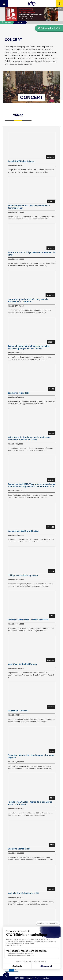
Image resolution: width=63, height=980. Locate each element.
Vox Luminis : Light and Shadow (23, 531)
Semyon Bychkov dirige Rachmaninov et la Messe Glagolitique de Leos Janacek (28, 347)
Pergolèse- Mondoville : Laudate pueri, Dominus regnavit (31, 756)
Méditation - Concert (18, 711)
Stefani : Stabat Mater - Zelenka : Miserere (28, 620)
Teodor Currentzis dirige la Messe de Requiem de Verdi (31, 254)
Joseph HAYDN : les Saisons (21, 161)
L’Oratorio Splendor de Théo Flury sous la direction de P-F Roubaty (28, 300)
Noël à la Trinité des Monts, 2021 (23, 893)
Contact (30, 978)
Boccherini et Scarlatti (18, 393)
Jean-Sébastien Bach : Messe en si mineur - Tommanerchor (29, 207)
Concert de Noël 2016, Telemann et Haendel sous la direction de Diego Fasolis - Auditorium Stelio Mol (31, 485)
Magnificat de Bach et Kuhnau (22, 664)
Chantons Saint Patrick (19, 849)
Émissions (6, 22)
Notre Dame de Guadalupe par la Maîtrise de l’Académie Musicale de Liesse (29, 438)
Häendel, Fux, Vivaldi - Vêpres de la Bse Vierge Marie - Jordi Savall (30, 803)
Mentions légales (42, 978)
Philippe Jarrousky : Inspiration (23, 575)
